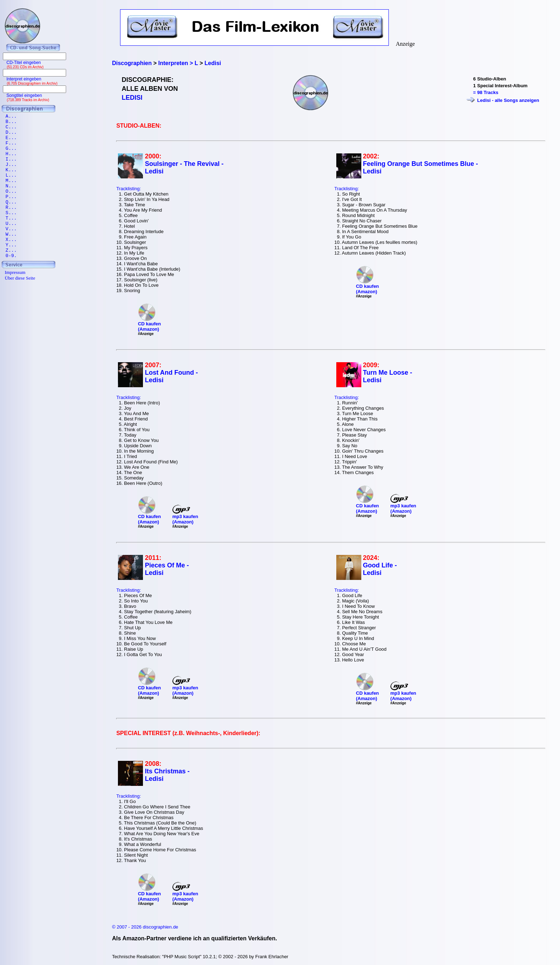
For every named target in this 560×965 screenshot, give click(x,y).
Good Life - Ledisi (380, 569)
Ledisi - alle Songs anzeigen (508, 100)
